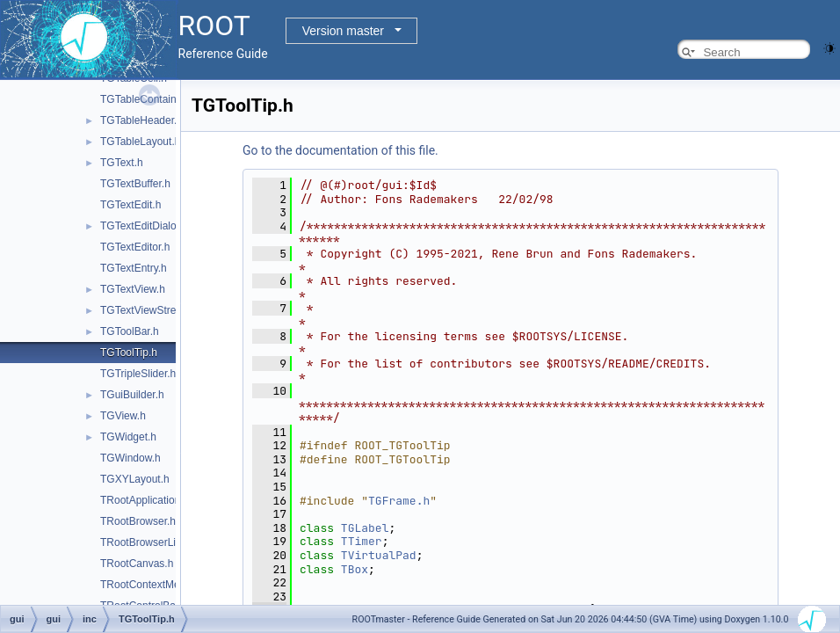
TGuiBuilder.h (132, 395)
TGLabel (365, 528)
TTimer (362, 541)
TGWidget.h (128, 437)
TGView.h (123, 416)
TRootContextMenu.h (150, 585)
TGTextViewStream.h (150, 310)
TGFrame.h (399, 501)
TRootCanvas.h (137, 564)
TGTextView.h (133, 289)
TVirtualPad (379, 555)
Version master (343, 31)
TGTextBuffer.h (135, 184)
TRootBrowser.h (138, 521)
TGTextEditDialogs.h (148, 226)
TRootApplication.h (145, 500)
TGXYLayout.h (135, 479)
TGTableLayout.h (140, 142)
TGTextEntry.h (134, 268)
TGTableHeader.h (141, 120)
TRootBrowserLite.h (147, 542)
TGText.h (122, 163)
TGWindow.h (130, 458)
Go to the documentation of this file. (340, 150)
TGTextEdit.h (130, 205)
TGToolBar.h (130, 331)
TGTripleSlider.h (138, 374)
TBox (355, 569)
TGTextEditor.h (135, 247)
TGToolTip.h (129, 353)
